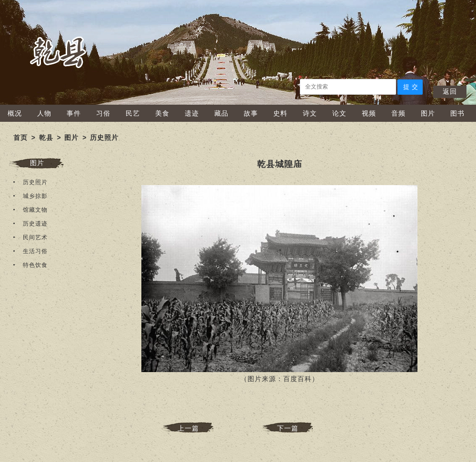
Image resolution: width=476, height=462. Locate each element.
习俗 (103, 113)
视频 (369, 113)
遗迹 (192, 113)
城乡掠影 (35, 196)
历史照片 (104, 138)
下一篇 (288, 428)
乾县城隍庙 (280, 164)
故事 (251, 113)
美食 (162, 113)
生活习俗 (35, 251)
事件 (74, 113)
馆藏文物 (35, 210)
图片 (428, 113)
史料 (280, 113)
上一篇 (188, 428)
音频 (398, 113)
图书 (457, 113)
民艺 (133, 113)
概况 (15, 113)
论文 (339, 113)
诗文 (310, 113)
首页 (20, 138)
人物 (44, 113)
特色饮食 (35, 265)
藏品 (221, 113)
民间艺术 (35, 237)
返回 (450, 91)
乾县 (46, 138)
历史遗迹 (35, 224)
